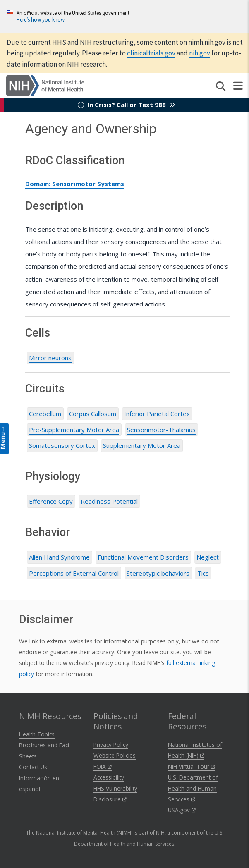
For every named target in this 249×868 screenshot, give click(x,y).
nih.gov (200, 53)
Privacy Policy (111, 745)
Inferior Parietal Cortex (157, 414)
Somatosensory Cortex (62, 445)
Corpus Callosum (93, 414)
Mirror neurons (50, 358)
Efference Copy (51, 501)
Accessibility (109, 777)
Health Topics (37, 734)
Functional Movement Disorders (143, 557)
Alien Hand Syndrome (59, 557)
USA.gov (182, 810)
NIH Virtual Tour (192, 766)
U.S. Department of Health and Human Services (193, 788)
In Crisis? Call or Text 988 (127, 105)
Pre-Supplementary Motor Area (74, 430)
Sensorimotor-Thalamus (161, 430)
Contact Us (33, 767)
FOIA (103, 766)
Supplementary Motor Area (142, 445)
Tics (203, 573)
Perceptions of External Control (74, 573)
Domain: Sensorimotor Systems (75, 184)
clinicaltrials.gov (151, 53)
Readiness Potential (109, 501)
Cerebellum (45, 414)
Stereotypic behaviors (158, 573)
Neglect (208, 557)
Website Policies (115, 755)
